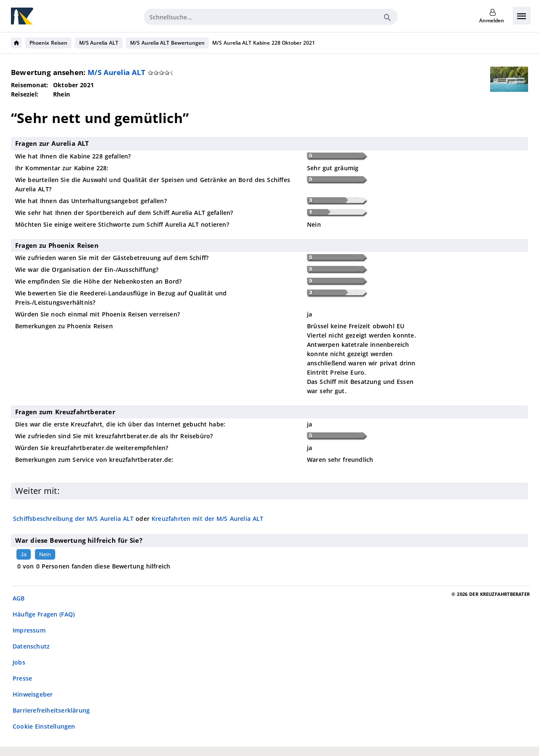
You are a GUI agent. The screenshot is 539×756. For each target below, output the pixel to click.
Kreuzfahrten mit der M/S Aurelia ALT (207, 519)
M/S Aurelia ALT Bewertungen (167, 43)
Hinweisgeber (33, 694)
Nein (45, 554)
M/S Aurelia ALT (99, 43)
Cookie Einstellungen (44, 726)
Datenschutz (31, 646)
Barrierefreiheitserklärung (51, 710)
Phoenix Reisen (48, 43)
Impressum (29, 630)
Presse (22, 678)
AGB (19, 598)
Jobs (19, 662)
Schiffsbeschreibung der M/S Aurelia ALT (73, 519)
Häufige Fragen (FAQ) (44, 614)
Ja (24, 554)
